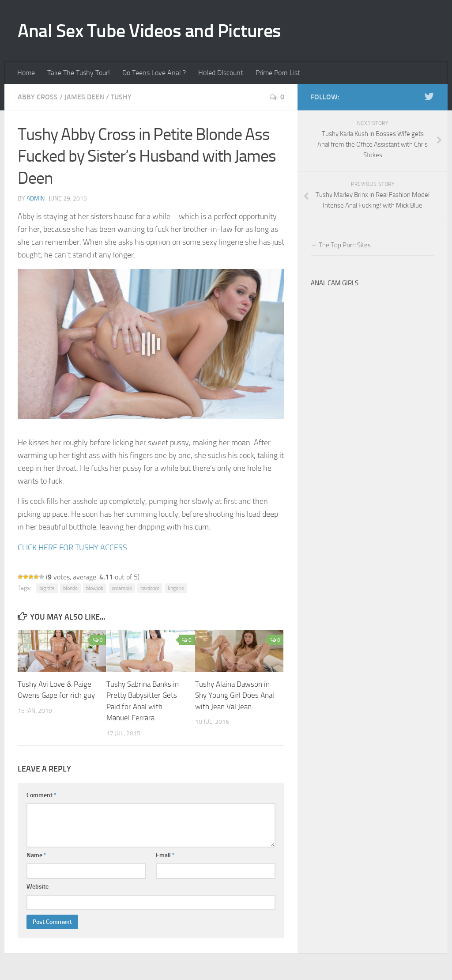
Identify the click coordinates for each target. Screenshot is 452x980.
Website (38, 887)
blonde (70, 588)
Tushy (121, 97)
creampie (122, 588)
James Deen (84, 97)
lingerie (176, 588)
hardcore (150, 588)
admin (36, 199)
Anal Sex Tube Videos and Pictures (149, 31)
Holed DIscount (221, 73)
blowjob (95, 588)
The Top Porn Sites (345, 245)
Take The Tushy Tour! (79, 73)
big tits (47, 588)
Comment (41, 795)
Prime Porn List (278, 73)
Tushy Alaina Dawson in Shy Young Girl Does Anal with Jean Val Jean (235, 695)
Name (36, 855)
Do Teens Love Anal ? (154, 73)
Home (26, 73)
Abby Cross (38, 97)
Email (165, 855)
